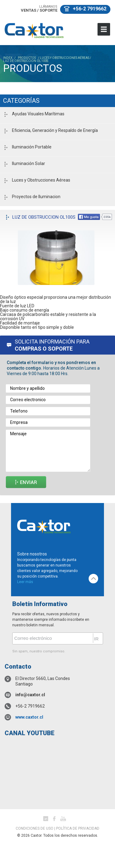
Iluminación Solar (29, 163)
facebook (54, 819)
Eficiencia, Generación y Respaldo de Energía (55, 130)
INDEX (8, 58)
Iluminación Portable (32, 147)
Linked (46, 819)
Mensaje (48, 451)
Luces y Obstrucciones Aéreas (41, 180)
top (93, 579)
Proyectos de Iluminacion (36, 197)
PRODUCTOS (27, 58)
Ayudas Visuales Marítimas (38, 114)
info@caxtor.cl (30, 695)
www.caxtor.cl (29, 717)
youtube (63, 819)
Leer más (25, 582)
